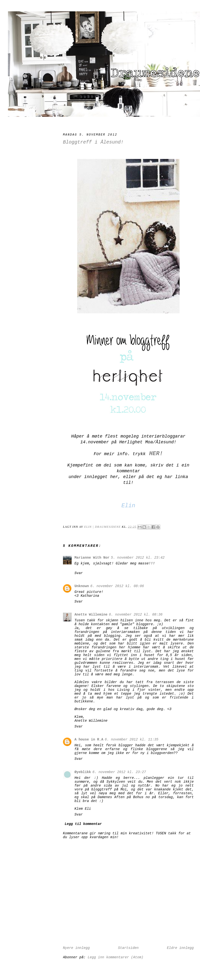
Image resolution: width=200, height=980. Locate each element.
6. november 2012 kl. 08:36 (136, 615)
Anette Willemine (91, 615)
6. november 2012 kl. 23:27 (119, 772)
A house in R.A (89, 740)
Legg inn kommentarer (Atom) (116, 957)
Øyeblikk (83, 772)
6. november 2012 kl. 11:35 (132, 740)
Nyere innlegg (76, 948)
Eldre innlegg (180, 948)
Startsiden (128, 948)
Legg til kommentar (83, 824)
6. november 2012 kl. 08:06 (117, 586)
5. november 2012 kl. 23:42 (138, 558)
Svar (79, 573)
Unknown (82, 586)
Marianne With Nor (92, 558)
